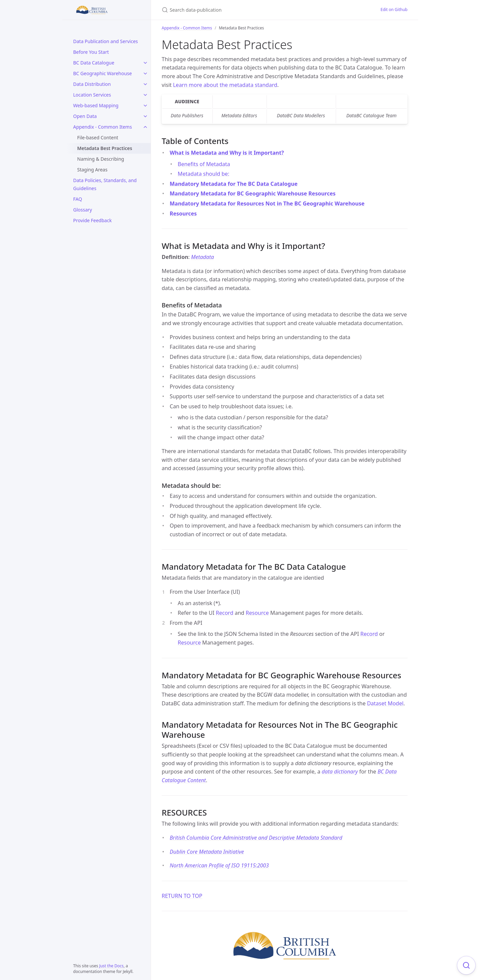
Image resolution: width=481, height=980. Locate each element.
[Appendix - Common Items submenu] (145, 127)
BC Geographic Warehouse (103, 73)
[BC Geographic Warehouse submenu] (145, 74)
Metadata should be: (203, 174)
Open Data (85, 116)
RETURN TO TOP (182, 896)
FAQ (78, 199)
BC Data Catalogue (94, 63)
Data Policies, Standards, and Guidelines (105, 184)
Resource (257, 613)
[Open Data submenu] (145, 116)
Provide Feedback (92, 220)
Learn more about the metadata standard (225, 85)
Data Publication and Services (106, 41)
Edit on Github (394, 10)
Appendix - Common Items (103, 127)
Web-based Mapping (96, 105)
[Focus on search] (466, 965)
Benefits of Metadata (204, 164)
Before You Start (91, 52)
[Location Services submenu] (145, 95)
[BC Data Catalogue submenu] (145, 63)
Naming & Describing (101, 159)
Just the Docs (111, 966)
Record (224, 613)
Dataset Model (385, 703)
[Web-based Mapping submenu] (145, 106)
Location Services (92, 95)
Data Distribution (92, 84)
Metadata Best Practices (105, 148)
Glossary (83, 210)
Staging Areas (92, 170)
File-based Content (98, 137)
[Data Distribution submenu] (145, 84)
